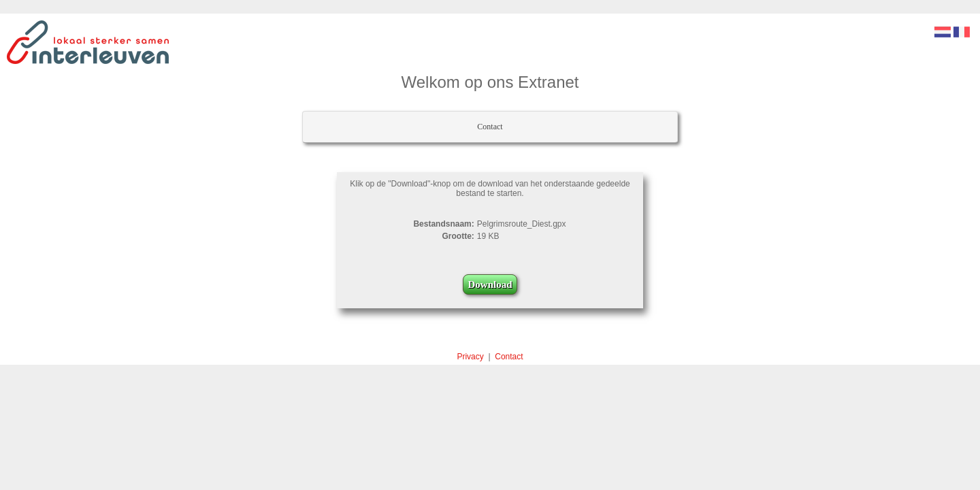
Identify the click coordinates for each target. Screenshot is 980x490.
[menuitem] (490, 127)
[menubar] (490, 127)
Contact (490, 127)
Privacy (470, 357)
